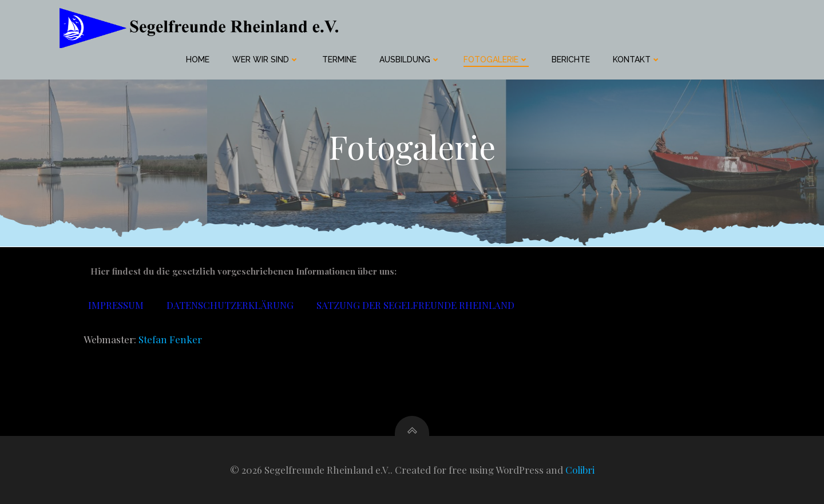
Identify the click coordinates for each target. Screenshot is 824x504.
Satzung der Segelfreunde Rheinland (415, 305)
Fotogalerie (496, 59)
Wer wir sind (266, 59)
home (198, 59)
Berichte (571, 59)
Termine (339, 59)
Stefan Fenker (170, 339)
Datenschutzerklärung (230, 305)
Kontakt (637, 59)
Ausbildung (410, 59)
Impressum (116, 305)
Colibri (580, 470)
